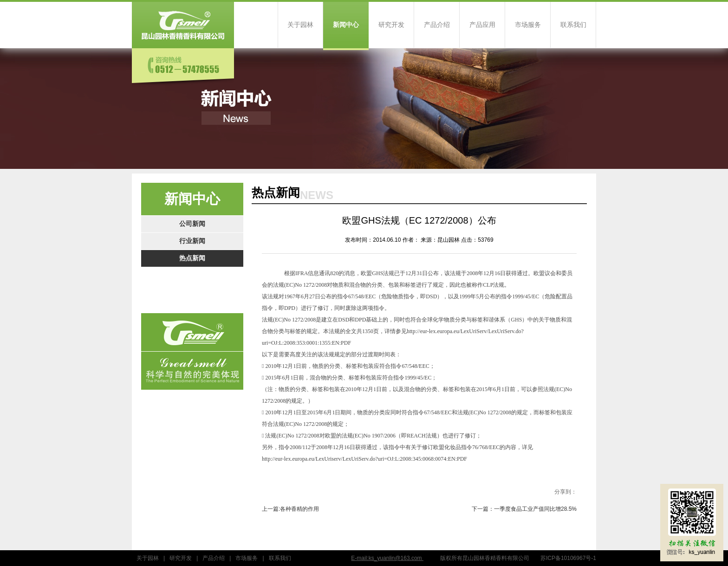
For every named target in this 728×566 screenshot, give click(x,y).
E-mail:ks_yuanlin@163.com (387, 558)
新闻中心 (346, 25)
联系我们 (573, 25)
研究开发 (391, 25)
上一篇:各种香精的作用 (290, 509)
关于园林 (300, 25)
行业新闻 (192, 241)
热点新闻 (192, 258)
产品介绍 (437, 25)
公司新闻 (192, 224)
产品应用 (482, 25)
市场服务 (528, 25)
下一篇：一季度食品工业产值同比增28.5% (524, 509)
